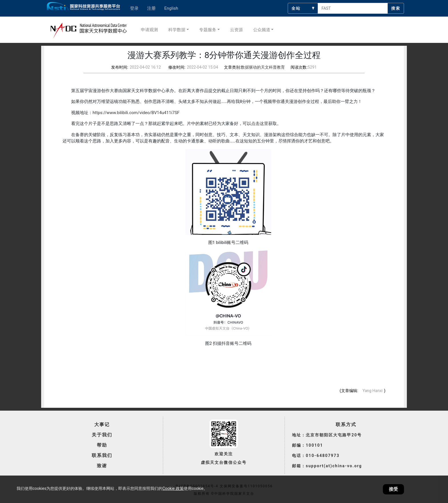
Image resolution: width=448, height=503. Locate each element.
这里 (264, 124)
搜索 (396, 8)
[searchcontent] (353, 8)
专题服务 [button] (208, 30)
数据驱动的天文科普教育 (263, 67)
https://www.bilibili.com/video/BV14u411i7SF (136, 113)
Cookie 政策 (173, 488)
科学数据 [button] (177, 30)
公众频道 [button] (262, 30)
